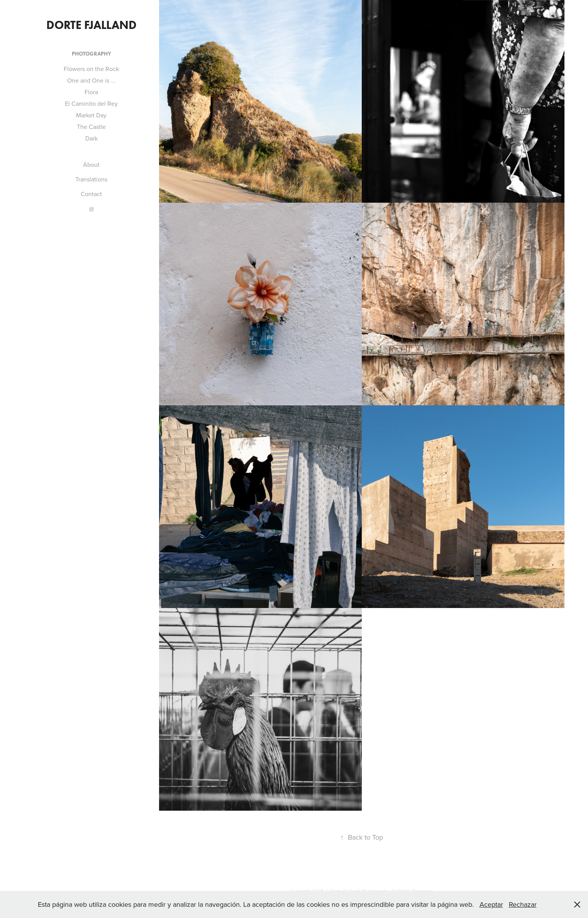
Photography (92, 54)
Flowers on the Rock (91, 69)
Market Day (91, 115)
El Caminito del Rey (91, 103)
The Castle (91, 127)
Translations (91, 179)
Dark (92, 138)
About (91, 164)
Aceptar (491, 904)
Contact (91, 194)
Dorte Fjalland (92, 25)
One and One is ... (91, 80)
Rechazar (523, 904)
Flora (91, 92)
